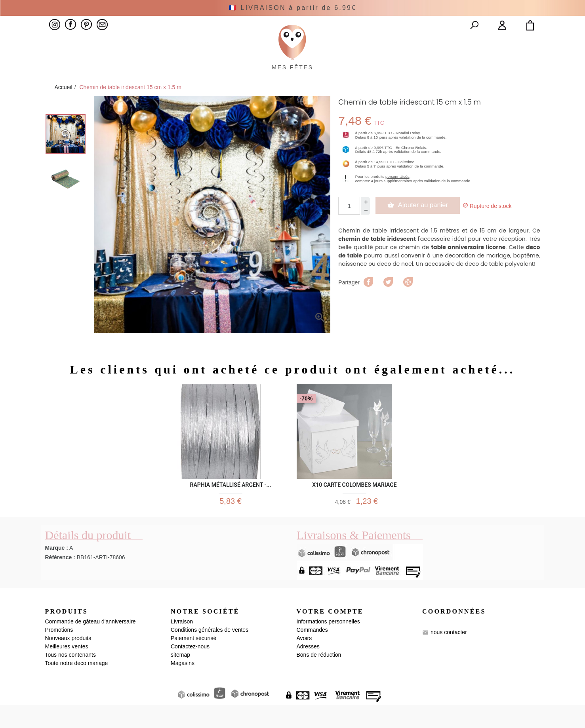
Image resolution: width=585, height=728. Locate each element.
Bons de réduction (319, 678)
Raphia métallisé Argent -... (231, 502)
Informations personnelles (328, 644)
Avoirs (304, 661)
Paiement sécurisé (193, 661)
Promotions (59, 653)
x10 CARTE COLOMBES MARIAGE (354, 502)
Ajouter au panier (422, 223)
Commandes (312, 653)
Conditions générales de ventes (210, 653)
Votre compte (330, 634)
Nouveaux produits (68, 661)
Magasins (183, 686)
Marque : (57, 570)
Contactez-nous (190, 669)
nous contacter (449, 655)
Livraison (182, 644)
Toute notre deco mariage (77, 686)
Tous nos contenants (71, 678)
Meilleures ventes (67, 669)
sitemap (180, 678)
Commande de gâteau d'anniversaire (91, 644)
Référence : (60, 580)
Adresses (308, 669)
